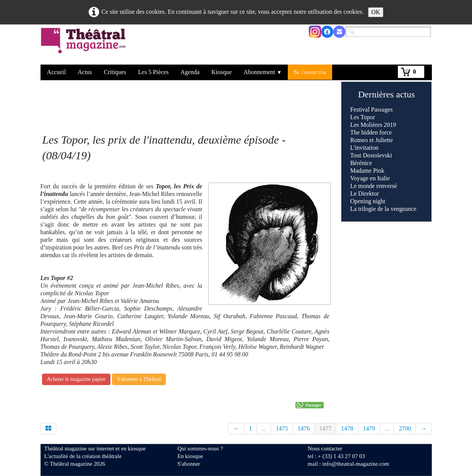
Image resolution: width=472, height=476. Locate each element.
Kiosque (221, 72)
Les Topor (363, 117)
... (264, 428)
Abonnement (263, 72)
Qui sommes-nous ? (200, 448)
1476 (303, 428)
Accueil (57, 72)
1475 (282, 428)
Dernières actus (387, 94)
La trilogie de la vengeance (383, 209)
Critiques (115, 72)
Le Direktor (364, 193)
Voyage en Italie (370, 178)
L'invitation (364, 148)
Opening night (368, 201)
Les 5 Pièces (153, 72)
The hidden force (371, 132)
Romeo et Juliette (371, 140)
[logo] (85, 45)
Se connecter (310, 72)
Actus (85, 72)
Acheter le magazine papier (76, 379)
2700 (405, 428)
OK (375, 12)
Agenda (190, 72)
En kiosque (190, 456)
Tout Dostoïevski (371, 155)
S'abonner (189, 464)
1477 (325, 428)
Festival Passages (371, 109)
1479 (369, 428)
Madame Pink (367, 171)
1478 (347, 428)
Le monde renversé (374, 186)
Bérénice (361, 163)
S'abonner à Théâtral (139, 379)
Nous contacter (325, 448)
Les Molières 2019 (373, 125)
